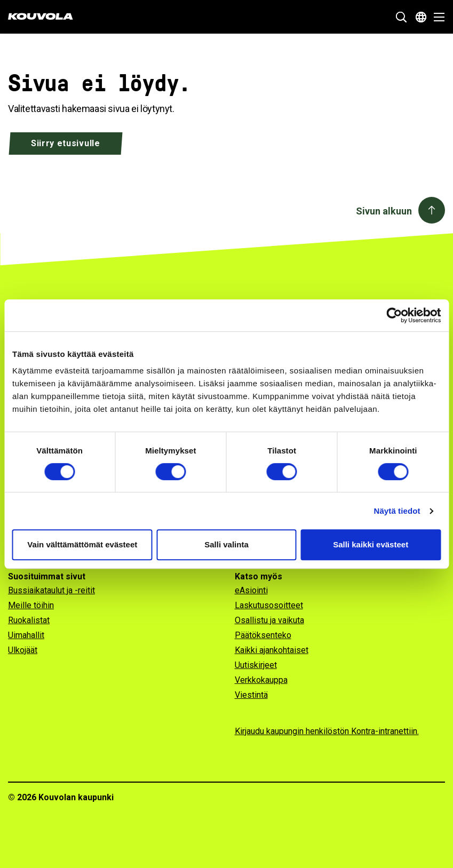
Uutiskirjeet (256, 665)
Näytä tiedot (397, 511)
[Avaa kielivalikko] (421, 17)
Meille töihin (31, 605)
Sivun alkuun (384, 211)
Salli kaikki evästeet (371, 544)
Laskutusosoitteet (269, 605)
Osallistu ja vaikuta (269, 620)
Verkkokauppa (261, 680)
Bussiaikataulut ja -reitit (51, 590)
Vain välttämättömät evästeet (82, 544)
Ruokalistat (29, 620)
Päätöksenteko (263, 635)
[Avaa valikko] (436, 17)
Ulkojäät (23, 650)
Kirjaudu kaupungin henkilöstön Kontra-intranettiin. (327, 731)
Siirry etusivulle (66, 143)
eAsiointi (251, 590)
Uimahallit (26, 635)
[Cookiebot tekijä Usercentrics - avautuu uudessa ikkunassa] (394, 315)
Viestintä (251, 695)
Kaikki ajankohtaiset (272, 650)
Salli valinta (226, 544)
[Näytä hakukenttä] (401, 17)
